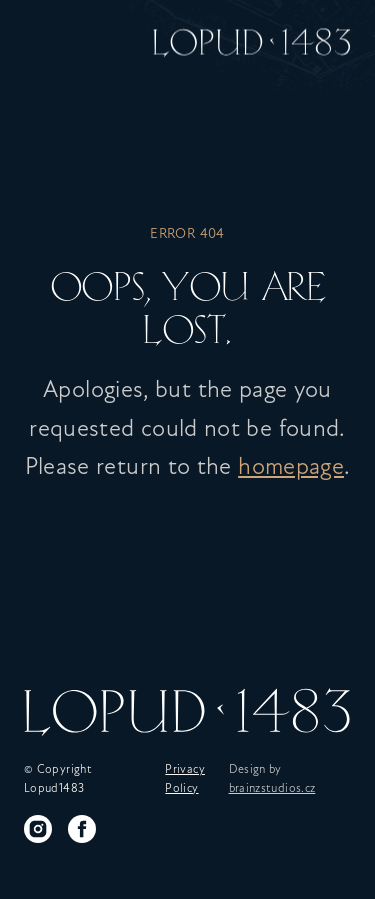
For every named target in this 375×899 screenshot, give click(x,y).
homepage (291, 468)
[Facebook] (82, 829)
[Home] (252, 40)
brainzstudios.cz (272, 789)
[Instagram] (38, 829)
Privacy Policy (185, 779)
